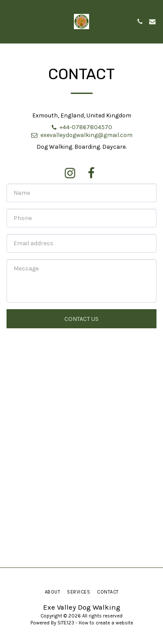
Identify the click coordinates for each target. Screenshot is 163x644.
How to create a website (106, 623)
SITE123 (66, 623)
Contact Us (81, 319)
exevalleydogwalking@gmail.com (81, 135)
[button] (10, 21)
